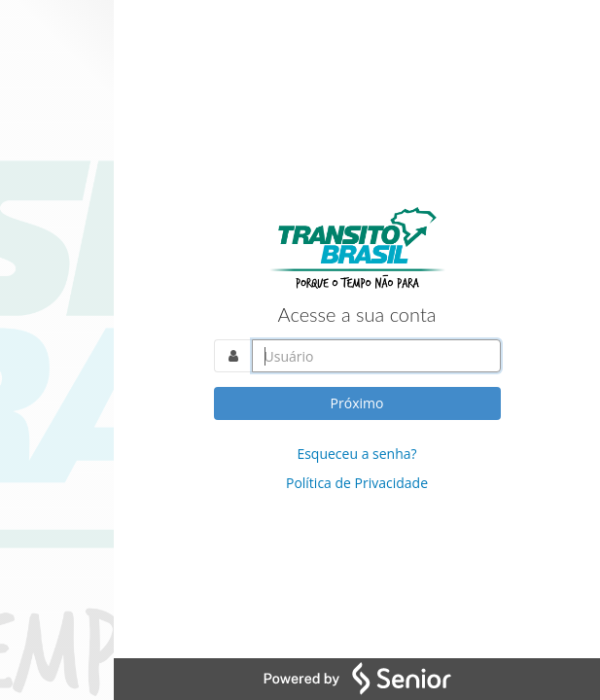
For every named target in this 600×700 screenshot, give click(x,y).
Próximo (357, 403)
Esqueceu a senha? (356, 454)
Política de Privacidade (357, 483)
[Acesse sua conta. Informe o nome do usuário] (376, 356)
